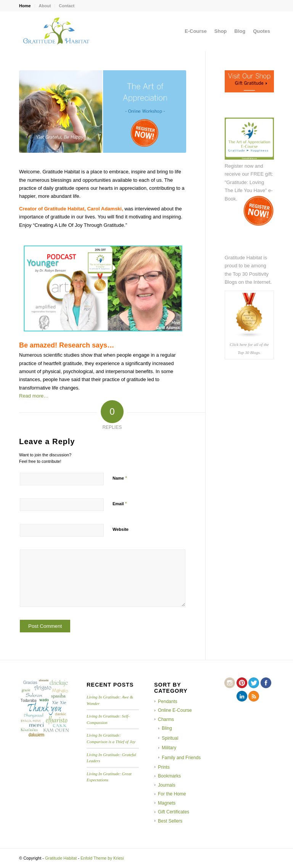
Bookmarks (169, 776)
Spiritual (170, 738)
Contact (67, 6)
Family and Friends (181, 758)
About (45, 6)
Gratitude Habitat (61, 858)
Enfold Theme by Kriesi (102, 858)
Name (120, 478)
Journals (167, 785)
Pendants (168, 702)
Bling (167, 728)
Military (169, 748)
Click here (238, 344)
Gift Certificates (174, 812)
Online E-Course (175, 710)
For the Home (172, 794)
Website (121, 529)
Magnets (167, 803)
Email (120, 504)
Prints (164, 767)
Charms (166, 719)
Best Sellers (170, 821)
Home (25, 6)
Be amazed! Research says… (67, 345)
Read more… (34, 396)
